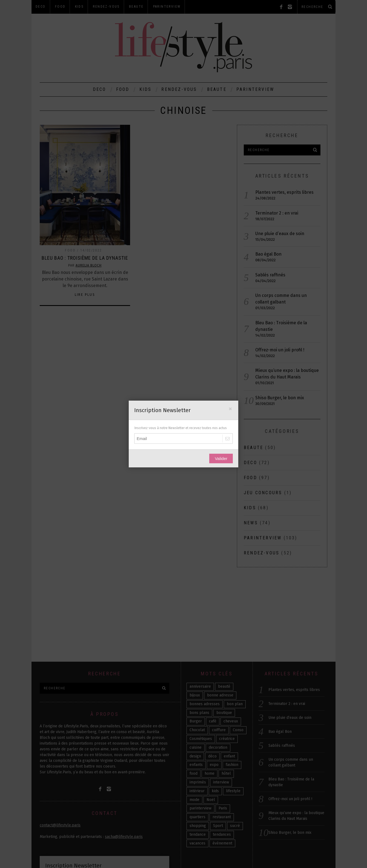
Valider (221, 458)
